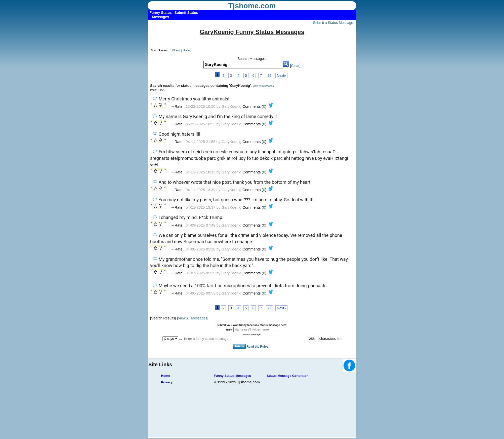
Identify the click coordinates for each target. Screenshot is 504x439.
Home (165, 376)
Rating (187, 50)
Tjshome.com (252, 6)
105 (165, 187)
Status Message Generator (287, 376)
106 (165, 205)
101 (165, 247)
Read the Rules (257, 347)
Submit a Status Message (333, 23)
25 (269, 76)
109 (165, 122)
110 (165, 104)
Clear (295, 66)
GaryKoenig (232, 106)
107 (165, 223)
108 (165, 139)
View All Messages (263, 86)
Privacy (167, 382)
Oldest (176, 50)
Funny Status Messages (232, 376)
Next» (282, 76)
